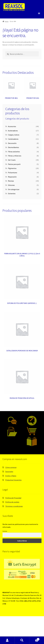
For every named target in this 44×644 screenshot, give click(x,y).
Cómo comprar (11, 467)
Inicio (7, 21)
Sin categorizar (14, 189)
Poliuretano (13, 173)
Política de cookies (12, 502)
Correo (5, 531)
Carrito (34, 639)
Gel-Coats (12, 160)
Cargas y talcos (14, 135)
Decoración (12, 143)
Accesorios (12, 126)
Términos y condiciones (14, 506)
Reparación (12, 177)
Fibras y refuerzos (15, 156)
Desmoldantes (14, 147)
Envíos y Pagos (11, 476)
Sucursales (9, 471)
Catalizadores (13, 139)
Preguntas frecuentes (13, 480)
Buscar (22, 640)
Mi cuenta (7, 640)
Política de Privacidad (13, 498)
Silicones (11, 185)
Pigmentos (12, 168)
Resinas (11, 181)
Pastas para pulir (14, 164)
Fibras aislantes (14, 152)
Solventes (12, 193)
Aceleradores (13, 131)
